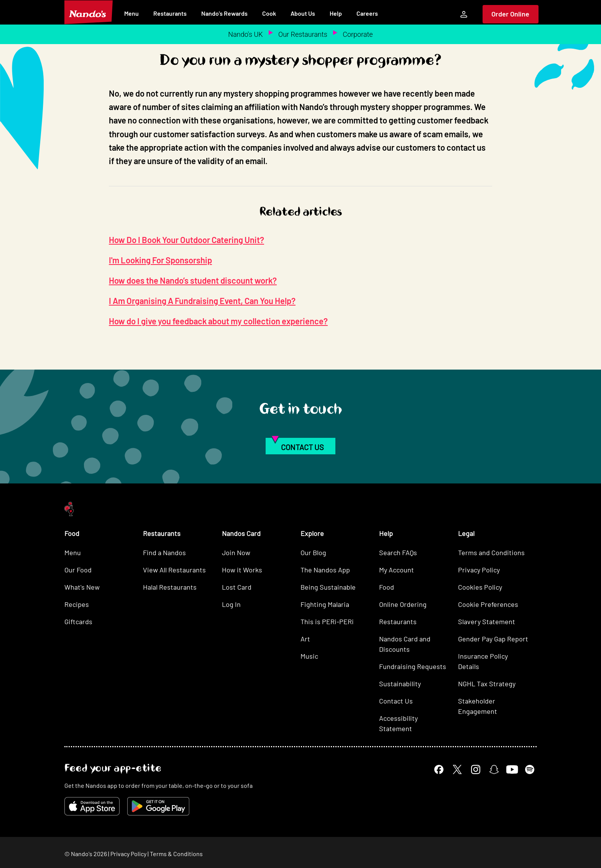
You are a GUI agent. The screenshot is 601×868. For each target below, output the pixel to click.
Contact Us (396, 701)
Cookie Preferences (488, 604)
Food (387, 587)
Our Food (78, 570)
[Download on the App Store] (92, 806)
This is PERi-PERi (327, 621)
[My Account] (464, 14)
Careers (367, 13)
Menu (131, 13)
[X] (457, 769)
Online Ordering (403, 604)
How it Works (242, 570)
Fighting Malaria (325, 604)
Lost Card (237, 587)
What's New (82, 587)
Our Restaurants (303, 34)
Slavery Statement (487, 621)
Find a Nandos (164, 552)
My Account (397, 570)
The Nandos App (325, 570)
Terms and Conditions (491, 552)
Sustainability (400, 684)
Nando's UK (245, 34)
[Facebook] (439, 769)
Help (336, 13)
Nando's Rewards (224, 13)
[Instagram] (476, 769)
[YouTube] (512, 769)
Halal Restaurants (170, 587)
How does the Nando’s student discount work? (193, 280)
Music (309, 656)
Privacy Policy (479, 570)
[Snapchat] (494, 769)
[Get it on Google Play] (158, 806)
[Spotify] (530, 769)
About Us (303, 13)
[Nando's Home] (89, 12)
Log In (231, 604)
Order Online (510, 14)
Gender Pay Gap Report (493, 639)
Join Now (236, 552)
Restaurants (170, 13)
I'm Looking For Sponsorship (160, 260)
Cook (269, 13)
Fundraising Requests (413, 666)
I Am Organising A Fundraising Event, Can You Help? (202, 301)
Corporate (358, 34)
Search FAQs (398, 552)
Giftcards (78, 621)
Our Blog (313, 552)
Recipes (77, 604)
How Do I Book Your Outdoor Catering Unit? (186, 240)
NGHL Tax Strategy (487, 684)
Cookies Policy (480, 587)
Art (305, 639)
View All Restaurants (174, 570)
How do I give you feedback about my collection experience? (218, 321)
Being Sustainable (328, 587)
